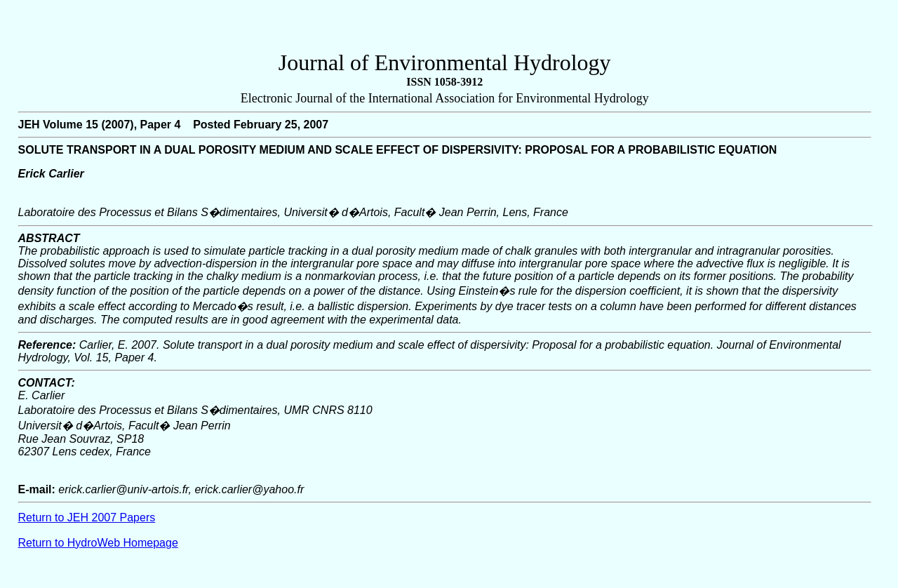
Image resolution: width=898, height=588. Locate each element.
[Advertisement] (445, 29)
